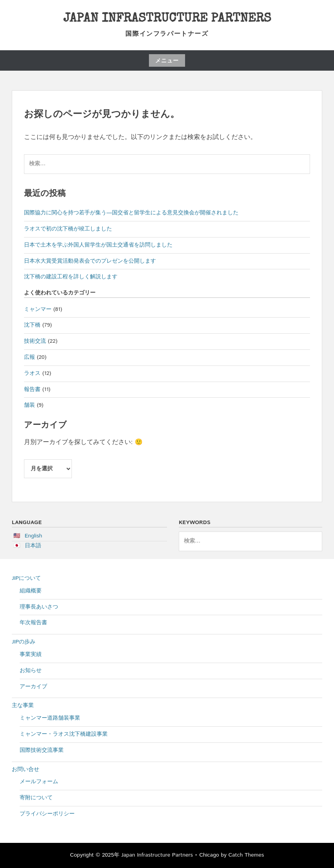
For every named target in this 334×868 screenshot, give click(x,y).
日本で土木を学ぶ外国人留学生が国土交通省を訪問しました (98, 245)
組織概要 (31, 591)
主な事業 (23, 705)
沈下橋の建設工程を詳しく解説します (71, 277)
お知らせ (31, 671)
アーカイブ (33, 687)
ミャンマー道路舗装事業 (50, 718)
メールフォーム (39, 782)
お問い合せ (26, 769)
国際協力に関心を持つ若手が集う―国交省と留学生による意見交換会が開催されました (131, 213)
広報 (29, 357)
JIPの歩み (24, 642)
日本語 (33, 546)
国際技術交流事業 (42, 750)
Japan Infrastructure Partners (167, 19)
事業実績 (31, 654)
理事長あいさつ (39, 607)
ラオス (32, 373)
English (34, 536)
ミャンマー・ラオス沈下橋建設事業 (64, 734)
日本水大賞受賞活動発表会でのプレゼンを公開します (90, 261)
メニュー (167, 61)
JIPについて (26, 578)
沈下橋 (32, 325)
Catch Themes (246, 855)
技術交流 (35, 341)
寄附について (36, 798)
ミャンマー (38, 309)
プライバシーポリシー (47, 814)
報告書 (32, 389)
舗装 (29, 405)
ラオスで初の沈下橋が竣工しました (68, 229)
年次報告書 (33, 623)
